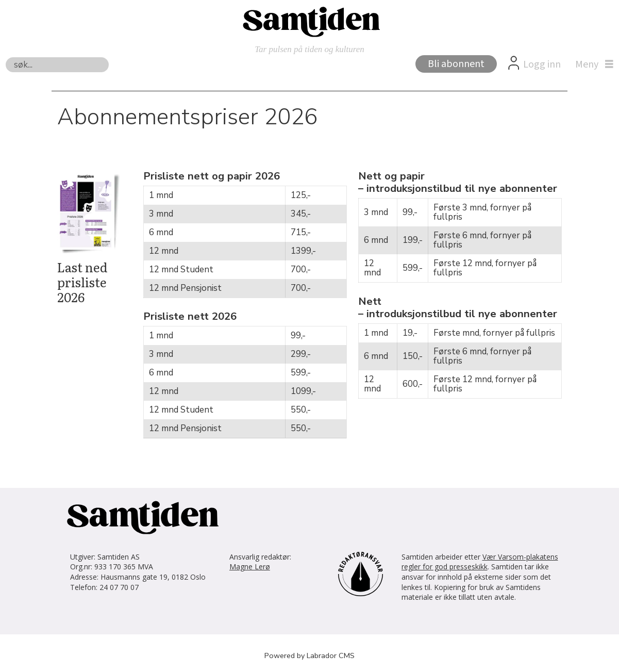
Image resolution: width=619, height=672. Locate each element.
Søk (5, 57)
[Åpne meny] (592, 64)
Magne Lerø (250, 567)
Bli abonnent (456, 64)
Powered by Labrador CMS (309, 655)
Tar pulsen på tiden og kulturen (309, 49)
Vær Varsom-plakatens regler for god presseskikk (480, 562)
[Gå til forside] (310, 21)
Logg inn (542, 64)
